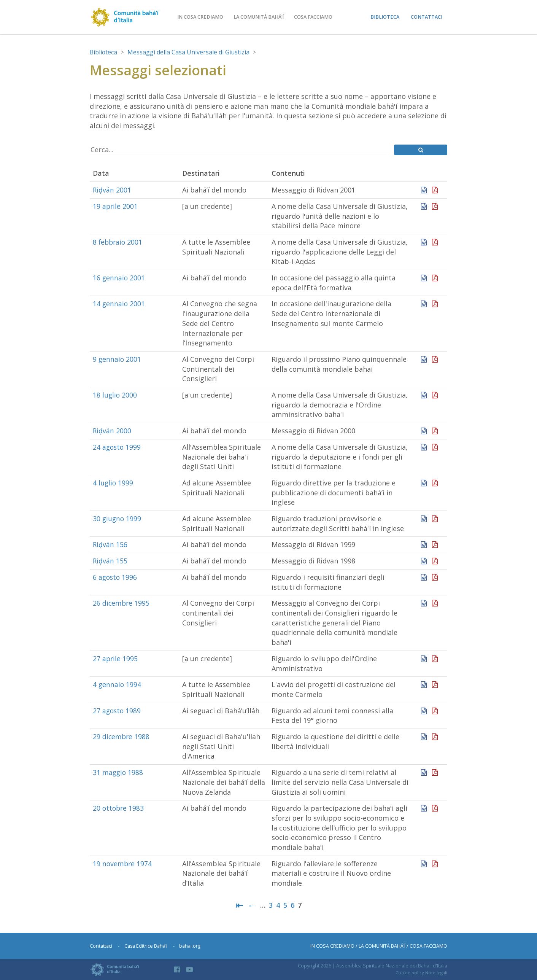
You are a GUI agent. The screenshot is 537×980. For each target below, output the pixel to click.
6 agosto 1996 (116, 577)
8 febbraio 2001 (118, 242)
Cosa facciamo (315, 17)
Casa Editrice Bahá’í (146, 946)
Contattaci (427, 17)
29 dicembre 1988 (122, 737)
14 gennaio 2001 (119, 304)
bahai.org (191, 946)
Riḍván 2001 (112, 190)
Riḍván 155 (110, 561)
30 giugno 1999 (118, 519)
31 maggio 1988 (118, 772)
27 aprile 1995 (116, 659)
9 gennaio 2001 (117, 359)
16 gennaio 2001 (119, 278)
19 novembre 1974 (123, 864)
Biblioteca (385, 17)
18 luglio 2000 (115, 395)
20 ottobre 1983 (119, 808)
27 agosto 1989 (118, 711)
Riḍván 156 (110, 545)
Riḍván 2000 (112, 431)
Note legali (436, 973)
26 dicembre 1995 (122, 603)
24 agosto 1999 (118, 447)
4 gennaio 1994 (117, 684)
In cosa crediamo (202, 17)
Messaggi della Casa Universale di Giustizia (191, 52)
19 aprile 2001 (116, 206)
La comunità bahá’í (261, 17)
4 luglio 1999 (113, 483)
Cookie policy (410, 973)
